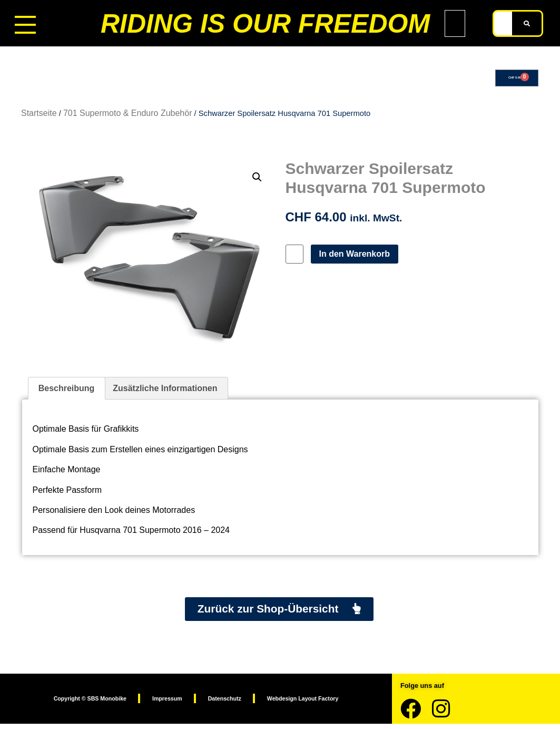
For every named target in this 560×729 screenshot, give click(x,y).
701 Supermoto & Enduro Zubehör (128, 116)
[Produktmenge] (297, 257)
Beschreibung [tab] (67, 391)
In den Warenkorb (359, 257)
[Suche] (527, 23)
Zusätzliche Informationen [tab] (165, 391)
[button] (257, 180)
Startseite (39, 116)
